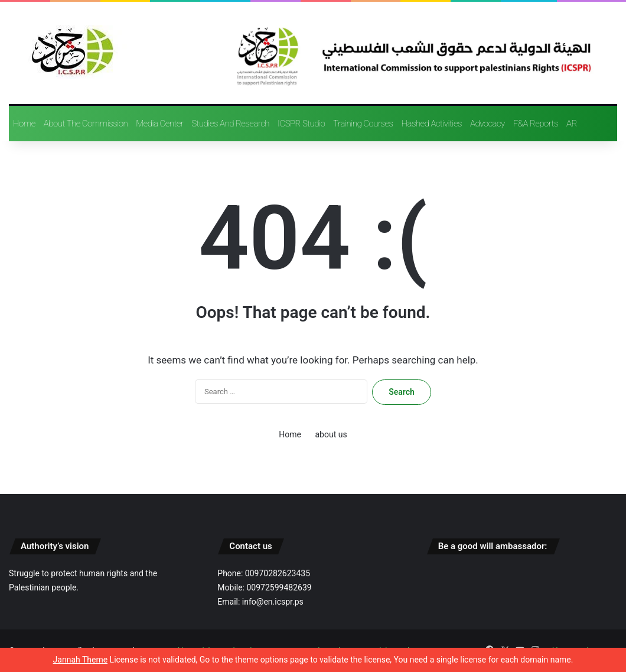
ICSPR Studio (301, 124)
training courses (363, 124)
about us (331, 434)
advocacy (488, 124)
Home (24, 124)
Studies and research (230, 124)
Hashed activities (431, 124)
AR (572, 124)
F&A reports (536, 124)
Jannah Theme (81, 660)
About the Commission (86, 124)
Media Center (159, 124)
